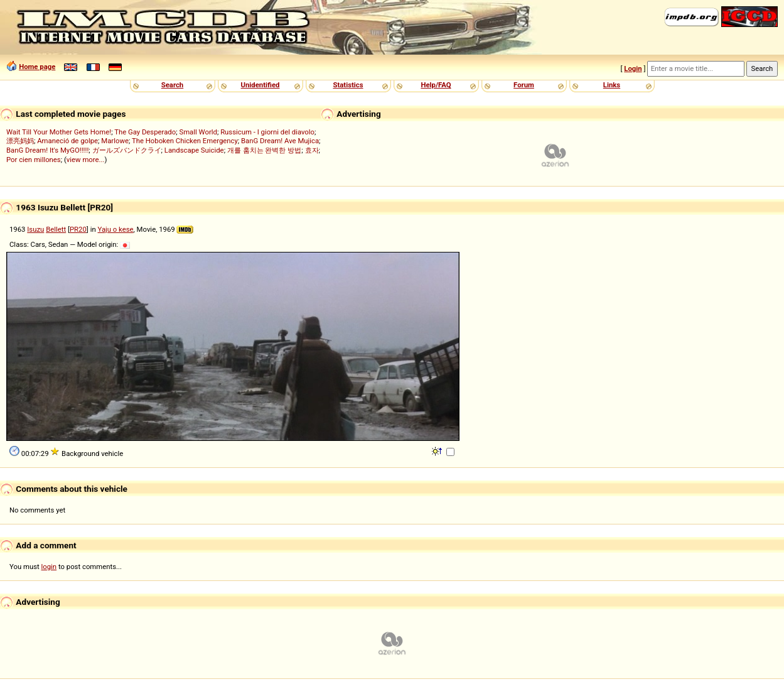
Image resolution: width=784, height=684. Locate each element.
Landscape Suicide (194, 150)
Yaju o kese (115, 229)
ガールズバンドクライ (127, 150)
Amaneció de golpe (67, 141)
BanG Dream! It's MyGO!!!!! (47, 150)
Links (612, 85)
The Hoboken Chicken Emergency (185, 141)
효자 (312, 150)
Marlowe (115, 141)
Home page (37, 67)
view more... (86, 160)
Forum (524, 85)
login (49, 567)
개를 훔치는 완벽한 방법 (264, 150)
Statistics (348, 85)
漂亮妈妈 (20, 141)
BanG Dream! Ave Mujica (280, 141)
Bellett (56, 229)
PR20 (78, 229)
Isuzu (35, 229)
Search (172, 85)
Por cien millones (34, 160)
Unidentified (260, 85)
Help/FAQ (436, 85)
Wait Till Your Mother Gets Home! (59, 132)
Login (633, 68)
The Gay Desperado (145, 132)
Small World (198, 132)
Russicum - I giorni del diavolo (267, 132)
